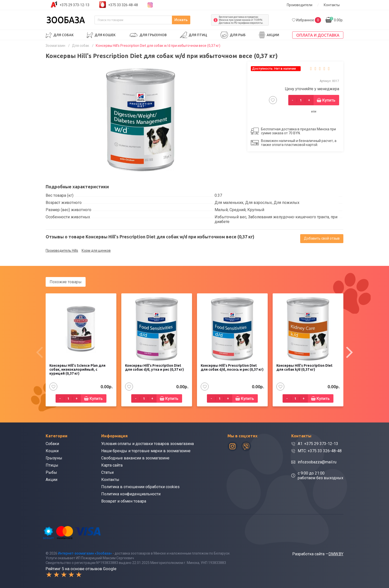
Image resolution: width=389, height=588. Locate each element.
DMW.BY (336, 553)
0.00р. (337, 19)
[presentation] (39, 352)
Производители (300, 5)
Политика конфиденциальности (131, 493)
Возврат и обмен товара (124, 501)
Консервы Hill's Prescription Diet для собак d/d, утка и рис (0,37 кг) (154, 367)
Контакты (332, 5)
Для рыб (238, 35)
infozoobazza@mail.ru (317, 462)
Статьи (107, 472)
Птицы (52, 465)
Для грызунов (153, 35)
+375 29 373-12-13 (74, 5)
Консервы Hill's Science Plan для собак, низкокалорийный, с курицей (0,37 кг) (77, 369)
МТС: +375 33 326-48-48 (320, 450)
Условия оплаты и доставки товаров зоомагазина (147, 443)
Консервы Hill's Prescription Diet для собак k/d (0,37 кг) (304, 367)
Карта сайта (112, 465)
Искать (197, 20)
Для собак (64, 35)
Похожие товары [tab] (66, 282)
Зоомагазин (55, 46)
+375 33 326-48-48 (123, 5)
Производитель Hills (62, 251)
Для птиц (198, 35)
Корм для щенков (96, 251)
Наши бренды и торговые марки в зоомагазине (146, 450)
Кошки (52, 450)
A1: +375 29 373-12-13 (318, 443)
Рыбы (51, 472)
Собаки (52, 443)
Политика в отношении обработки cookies (140, 486)
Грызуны (54, 458)
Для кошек (105, 35)
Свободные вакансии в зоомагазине (135, 458)
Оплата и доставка (318, 35)
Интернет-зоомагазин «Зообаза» (85, 553)
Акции (273, 35)
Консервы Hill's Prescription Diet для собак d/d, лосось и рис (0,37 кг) (232, 367)
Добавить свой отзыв (322, 238)
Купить (329, 100)
